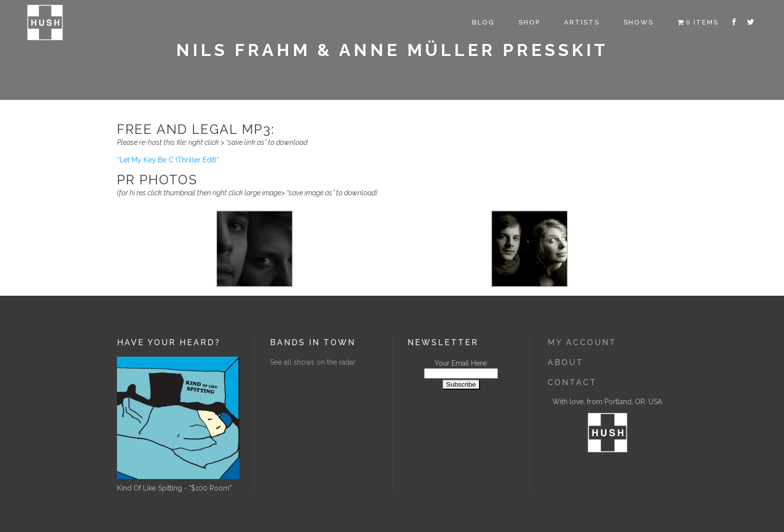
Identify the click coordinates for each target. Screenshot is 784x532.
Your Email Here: (461, 363)
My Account (582, 342)
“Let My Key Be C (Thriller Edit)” (168, 160)
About (565, 362)
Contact (572, 382)
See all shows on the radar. (313, 362)
